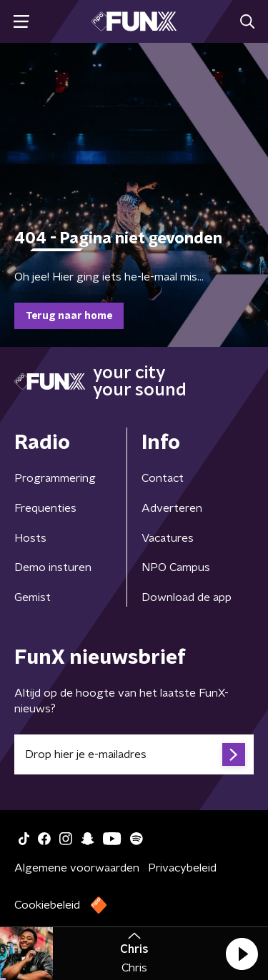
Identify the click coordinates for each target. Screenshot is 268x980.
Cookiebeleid (47, 905)
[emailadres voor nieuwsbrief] (134, 754)
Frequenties (45, 508)
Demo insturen (53, 567)
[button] (242, 954)
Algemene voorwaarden (77, 868)
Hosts (30, 538)
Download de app (187, 597)
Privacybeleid (182, 868)
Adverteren (172, 508)
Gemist (33, 597)
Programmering (55, 478)
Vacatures (168, 538)
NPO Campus (176, 567)
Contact (163, 478)
